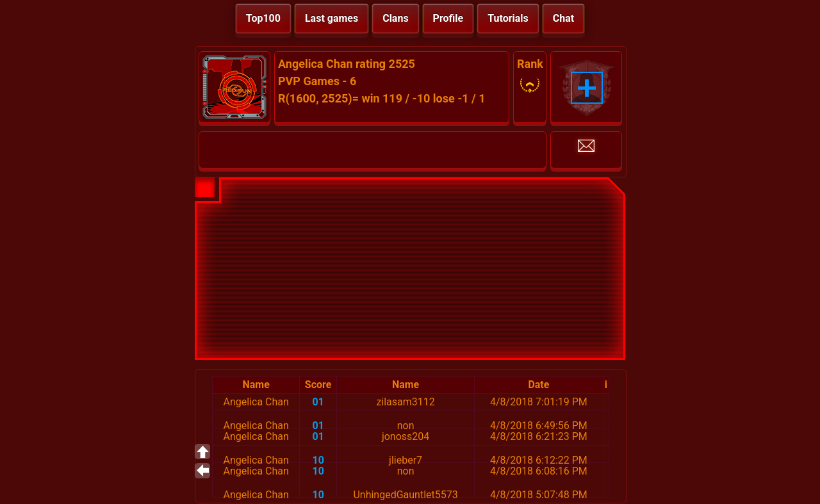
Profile (448, 18)
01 (318, 402)
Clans (395, 18)
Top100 (263, 18)
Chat (563, 18)
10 (318, 460)
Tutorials (508, 18)
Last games (332, 18)
